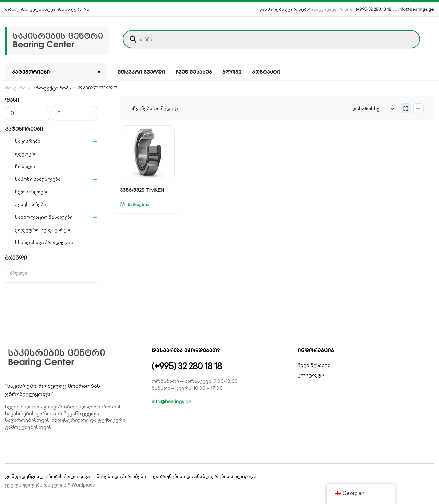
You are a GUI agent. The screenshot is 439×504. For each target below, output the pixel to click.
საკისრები (28, 141)
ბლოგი (232, 72)
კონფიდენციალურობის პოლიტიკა (48, 476)
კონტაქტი (266, 72)
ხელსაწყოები (32, 192)
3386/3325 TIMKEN (142, 190)
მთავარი (15, 88)
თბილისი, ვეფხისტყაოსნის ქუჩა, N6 (47, 9)
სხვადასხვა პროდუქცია (44, 243)
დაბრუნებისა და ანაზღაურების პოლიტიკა (205, 476)
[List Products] (418, 108)
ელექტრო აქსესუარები (43, 230)
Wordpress (83, 485)
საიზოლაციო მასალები (44, 217)
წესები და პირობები (121, 476)
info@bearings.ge (416, 9)
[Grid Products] (406, 108)
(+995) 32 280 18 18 (373, 9)
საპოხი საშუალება (38, 179)
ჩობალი (25, 166)
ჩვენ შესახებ (194, 72)
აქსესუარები (31, 205)
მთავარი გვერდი (142, 72)
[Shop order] (373, 109)
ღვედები (26, 154)
